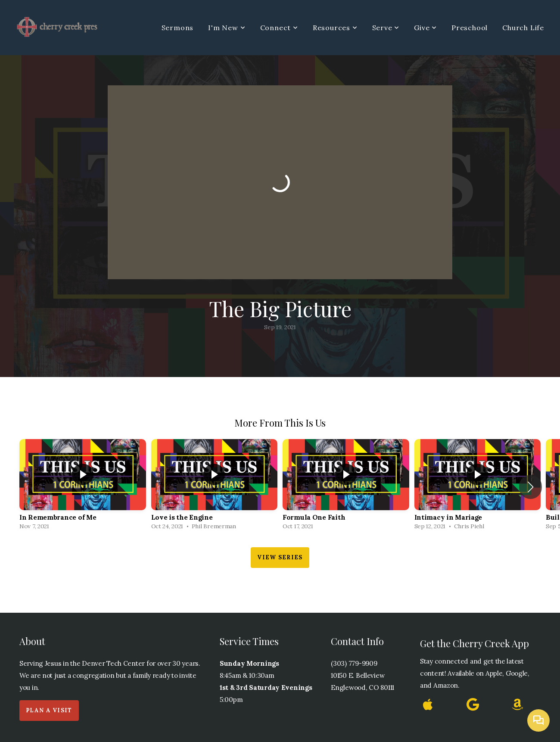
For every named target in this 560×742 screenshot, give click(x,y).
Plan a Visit (49, 710)
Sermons (178, 28)
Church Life (523, 28)
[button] (530, 487)
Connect (279, 28)
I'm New (227, 28)
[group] (83, 487)
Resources (335, 28)
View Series (280, 557)
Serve (386, 28)
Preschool (470, 28)
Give (425, 28)
